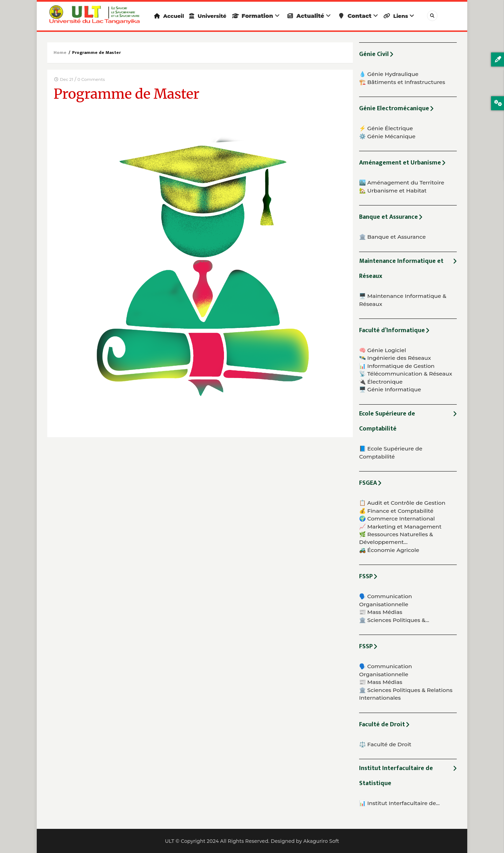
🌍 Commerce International (397, 519)
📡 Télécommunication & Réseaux (406, 374)
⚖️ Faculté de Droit (385, 744)
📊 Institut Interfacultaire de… (399, 803)
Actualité (319, 16)
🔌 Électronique (381, 382)
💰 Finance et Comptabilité (396, 511)
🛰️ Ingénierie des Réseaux (395, 358)
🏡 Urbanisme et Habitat (393, 191)
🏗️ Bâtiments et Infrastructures (402, 82)
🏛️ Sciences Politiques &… (394, 620)
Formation (266, 16)
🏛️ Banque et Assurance (393, 237)
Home (60, 53)
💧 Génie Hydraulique (389, 74)
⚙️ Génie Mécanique (387, 136)
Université (215, 16)
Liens (411, 16)
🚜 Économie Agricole (389, 550)
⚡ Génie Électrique (386, 128)
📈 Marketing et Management (400, 527)
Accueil (171, 16)
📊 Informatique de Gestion (397, 366)
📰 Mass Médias (381, 612)
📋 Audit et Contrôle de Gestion (402, 503)
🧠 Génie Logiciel (383, 350)
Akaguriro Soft (321, 841)
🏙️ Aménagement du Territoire (402, 183)
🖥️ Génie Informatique (390, 389)
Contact (368, 16)
